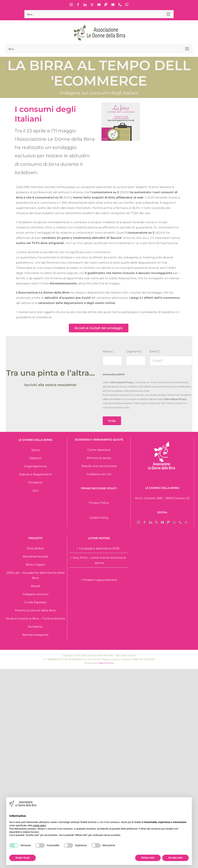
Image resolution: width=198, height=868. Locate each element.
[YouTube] (162, 522)
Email (155, 351)
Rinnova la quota (99, 458)
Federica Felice (106, 663)
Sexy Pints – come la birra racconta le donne (99, 560)
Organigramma (35, 466)
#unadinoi (35, 627)
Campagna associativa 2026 (99, 548)
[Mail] (174, 522)
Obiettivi (35, 458)
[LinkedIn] (150, 522)
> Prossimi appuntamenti (99, 580)
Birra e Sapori (35, 565)
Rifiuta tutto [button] (148, 858)
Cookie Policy (99, 518)
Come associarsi (99, 450)
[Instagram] (138, 522)
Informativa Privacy (122, 382)
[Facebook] (144, 522)
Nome (108, 351)
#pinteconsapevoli (35, 635)
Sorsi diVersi (35, 548)
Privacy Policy (99, 503)
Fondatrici (35, 482)
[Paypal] (168, 522)
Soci (35, 491)
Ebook (35, 586)
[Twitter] (156, 522)
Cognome (134, 351)
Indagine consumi (35, 594)
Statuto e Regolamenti (35, 474)
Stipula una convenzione (99, 466)
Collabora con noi (99, 474)
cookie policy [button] (39, 825)
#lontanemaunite (35, 556)
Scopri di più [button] (23, 858)
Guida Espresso (35, 602)
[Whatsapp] (186, 522)
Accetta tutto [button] (175, 858)
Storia (35, 450)
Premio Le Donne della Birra (35, 610)
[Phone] (180, 522)
